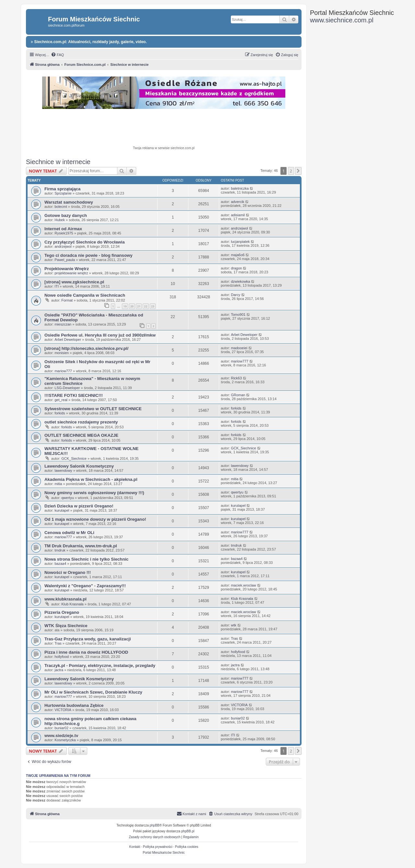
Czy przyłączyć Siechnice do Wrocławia (84, 242)
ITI (57, 286)
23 (153, 306)
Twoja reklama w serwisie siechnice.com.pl (164, 148)
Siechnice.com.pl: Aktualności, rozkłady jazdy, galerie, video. (89, 42)
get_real (61, 400)
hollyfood (62, 657)
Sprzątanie (63, 193)
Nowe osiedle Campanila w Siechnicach (85, 295)
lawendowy (63, 470)
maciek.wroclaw (243, 585)
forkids (60, 413)
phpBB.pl (188, 831)
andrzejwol (239, 228)
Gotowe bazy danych (66, 215)
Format (67, 300)
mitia (58, 484)
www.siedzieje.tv (61, 736)
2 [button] (291, 171)
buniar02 (61, 728)
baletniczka (240, 188)
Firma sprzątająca (62, 189)
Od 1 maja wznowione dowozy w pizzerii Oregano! (95, 519)
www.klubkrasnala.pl (65, 599)
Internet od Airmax (63, 229)
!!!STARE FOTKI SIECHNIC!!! (74, 395)
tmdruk (60, 550)
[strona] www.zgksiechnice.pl (74, 282)
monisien (62, 353)
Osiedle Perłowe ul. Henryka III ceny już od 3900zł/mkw (100, 335)
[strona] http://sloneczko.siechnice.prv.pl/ (86, 348)
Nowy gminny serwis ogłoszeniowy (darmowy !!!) (94, 493)
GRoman (238, 395)
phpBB (155, 825)
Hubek (60, 220)
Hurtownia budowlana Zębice (74, 705)
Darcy (236, 295)
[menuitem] (57, 55)
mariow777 (63, 371)
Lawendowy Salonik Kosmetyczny (79, 466)
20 (132, 306)
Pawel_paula (65, 260)
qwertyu (68, 498)
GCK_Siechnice (74, 458)
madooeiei (239, 348)
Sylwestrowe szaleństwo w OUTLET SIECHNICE (93, 409)
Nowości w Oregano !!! (68, 572)
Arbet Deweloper (68, 339)
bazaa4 (60, 564)
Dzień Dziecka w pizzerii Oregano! (79, 506)
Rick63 (236, 378)
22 (146, 306)
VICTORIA (63, 710)
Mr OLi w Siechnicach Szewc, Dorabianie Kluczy (93, 692)
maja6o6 (238, 255)
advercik (237, 202)
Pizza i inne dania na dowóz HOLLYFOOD (86, 652)
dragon (236, 268)
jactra (59, 670)
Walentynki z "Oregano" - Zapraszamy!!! (85, 586)
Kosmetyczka (65, 740)
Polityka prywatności (158, 847)
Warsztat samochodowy (69, 202)
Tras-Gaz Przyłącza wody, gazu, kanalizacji (88, 639)
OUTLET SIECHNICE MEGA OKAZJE (81, 435)
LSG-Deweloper (67, 388)
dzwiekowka (240, 281)
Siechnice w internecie (58, 162)
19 (125, 306)
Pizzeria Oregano (62, 612)
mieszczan (63, 324)
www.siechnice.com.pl (342, 20)
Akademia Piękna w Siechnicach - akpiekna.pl (91, 479)
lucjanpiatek (240, 242)
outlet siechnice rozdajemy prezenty (81, 422)
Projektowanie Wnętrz (67, 269)
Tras (58, 643)
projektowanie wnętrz (71, 273)
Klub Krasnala (72, 604)
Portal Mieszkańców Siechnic (164, 853)
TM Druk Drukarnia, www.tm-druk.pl (81, 546)
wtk (234, 625)
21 (139, 306)
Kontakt (135, 847)
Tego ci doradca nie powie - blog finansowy (89, 255)
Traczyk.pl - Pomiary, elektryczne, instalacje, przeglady (100, 666)
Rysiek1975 (64, 233)
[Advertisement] (164, 128)
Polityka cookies (187, 847)
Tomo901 (238, 315)
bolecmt (61, 207)
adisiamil (238, 215)
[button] (298, 171)
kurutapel (62, 510)
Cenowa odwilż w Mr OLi (69, 533)
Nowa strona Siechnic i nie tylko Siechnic (86, 559)
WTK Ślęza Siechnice (66, 626)
